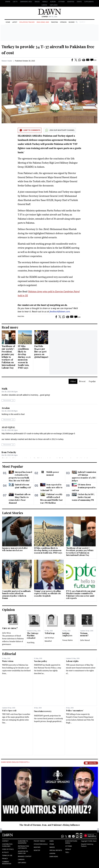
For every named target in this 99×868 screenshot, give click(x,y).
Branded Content (25, 856)
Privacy (5, 859)
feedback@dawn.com (60, 312)
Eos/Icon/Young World (71, 842)
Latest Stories (13, 513)
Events (79, 2)
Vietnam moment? (84, 634)
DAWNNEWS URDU (26, 2)
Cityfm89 (68, 846)
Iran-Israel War (43, 22)
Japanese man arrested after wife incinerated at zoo (15, 549)
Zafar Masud (85, 640)
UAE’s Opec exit (9, 711)
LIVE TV (15, 2)
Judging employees (67, 634)
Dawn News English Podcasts (15, 762)
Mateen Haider (7, 61)
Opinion (63, 22)
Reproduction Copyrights (23, 847)
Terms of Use (7, 856)
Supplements (89, 2)
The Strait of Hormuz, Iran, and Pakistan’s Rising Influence (50, 825)
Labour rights (72, 661)
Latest (15, 22)
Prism (52, 844)
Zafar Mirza (6, 633)
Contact (5, 841)
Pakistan (54, 22)
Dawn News (54, 857)
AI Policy (5, 852)
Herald (45, 2)
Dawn (52, 841)
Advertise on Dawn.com (23, 852)
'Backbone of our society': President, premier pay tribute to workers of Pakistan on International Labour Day (8, 357)
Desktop (37, 850)
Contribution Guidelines (7, 845)
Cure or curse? (10, 628)
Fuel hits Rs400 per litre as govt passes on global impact (41, 352)
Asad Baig (31, 643)
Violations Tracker (27, 22)
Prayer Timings (39, 841)
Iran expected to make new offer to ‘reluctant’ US (51, 487)
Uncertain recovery (43, 711)
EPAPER (8, 2)
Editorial (9, 654)
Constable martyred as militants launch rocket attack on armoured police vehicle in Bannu (16, 595)
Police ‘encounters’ (75, 711)
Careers (44, 5)
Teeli (67, 852)
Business (72, 22)
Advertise (71, 2)
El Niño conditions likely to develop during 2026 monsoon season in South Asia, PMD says (24, 357)
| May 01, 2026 (49, 17)
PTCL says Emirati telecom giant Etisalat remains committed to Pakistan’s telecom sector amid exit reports (81, 595)
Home (8, 22)
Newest (82, 381)
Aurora (53, 2)
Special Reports (56, 850)
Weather (37, 847)
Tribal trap (50, 633)
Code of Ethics (8, 849)
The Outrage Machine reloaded (33, 636)
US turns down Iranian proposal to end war (84, 487)
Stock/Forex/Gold (41, 844)
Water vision (8, 661)
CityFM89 (62, 2)
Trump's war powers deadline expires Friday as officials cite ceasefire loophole (48, 593)
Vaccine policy (41, 661)
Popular (92, 381)
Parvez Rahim (68, 640)
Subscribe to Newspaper (23, 842)
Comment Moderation (7, 863)
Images (37, 2)
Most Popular (13, 466)
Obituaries (54, 5)
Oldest (73, 381)
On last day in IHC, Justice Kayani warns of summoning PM (83, 497)
